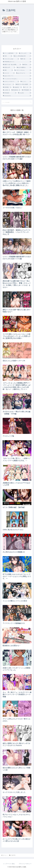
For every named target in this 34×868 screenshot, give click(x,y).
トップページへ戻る (9, 862)
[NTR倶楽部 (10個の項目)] (26, 89)
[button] (31, 101)
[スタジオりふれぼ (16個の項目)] (11, 58)
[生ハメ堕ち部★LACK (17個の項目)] (22, 55)
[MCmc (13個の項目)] (27, 63)
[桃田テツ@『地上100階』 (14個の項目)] (12, 63)
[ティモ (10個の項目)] (27, 86)
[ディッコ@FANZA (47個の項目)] (10, 52)
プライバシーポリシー (25, 862)
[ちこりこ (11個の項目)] (26, 80)
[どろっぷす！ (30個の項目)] (25, 52)
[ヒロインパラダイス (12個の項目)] (11, 80)
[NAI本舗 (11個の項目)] (7, 86)
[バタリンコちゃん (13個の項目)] (23, 69)
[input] (17, 101)
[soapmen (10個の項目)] (17, 86)
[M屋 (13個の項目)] (8, 69)
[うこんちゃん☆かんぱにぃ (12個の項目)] (17, 77)
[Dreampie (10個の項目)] (10, 92)
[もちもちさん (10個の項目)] (17, 94)
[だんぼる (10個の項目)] (25, 92)
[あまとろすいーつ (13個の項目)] (17, 75)
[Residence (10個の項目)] (16, 89)
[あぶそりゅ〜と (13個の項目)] (24, 72)
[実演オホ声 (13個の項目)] (9, 66)
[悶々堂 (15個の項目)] (26, 58)
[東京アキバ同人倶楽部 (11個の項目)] (23, 83)
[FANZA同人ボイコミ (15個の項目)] (17, 60)
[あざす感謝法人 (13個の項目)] (24, 66)
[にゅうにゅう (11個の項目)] (9, 83)
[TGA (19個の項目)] (8, 55)
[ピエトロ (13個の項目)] (9, 72)
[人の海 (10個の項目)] (6, 89)
